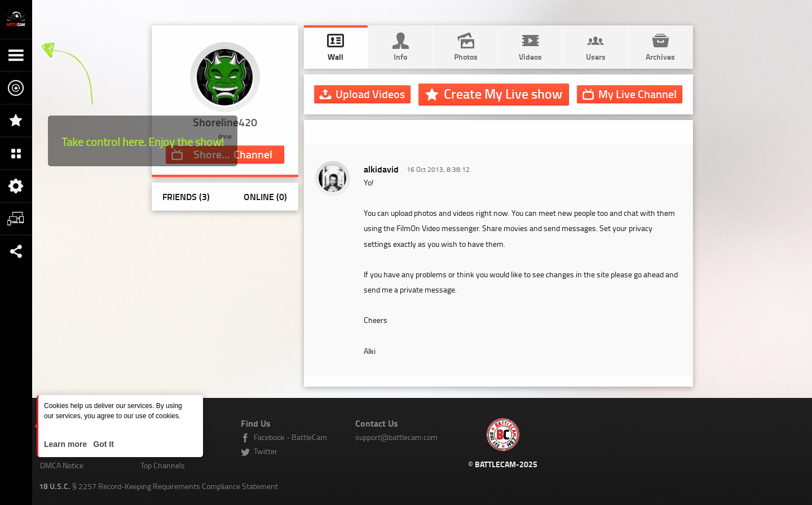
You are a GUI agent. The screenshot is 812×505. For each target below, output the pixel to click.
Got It (102, 444)
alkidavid (381, 169)
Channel (637, 94)
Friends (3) (186, 196)
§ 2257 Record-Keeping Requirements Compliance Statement (158, 486)
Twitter (266, 451)
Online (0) (265, 196)
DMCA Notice (62, 465)
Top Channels (163, 465)
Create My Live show (503, 94)
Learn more (67, 444)
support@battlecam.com (396, 437)
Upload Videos (370, 94)
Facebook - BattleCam (290, 437)
